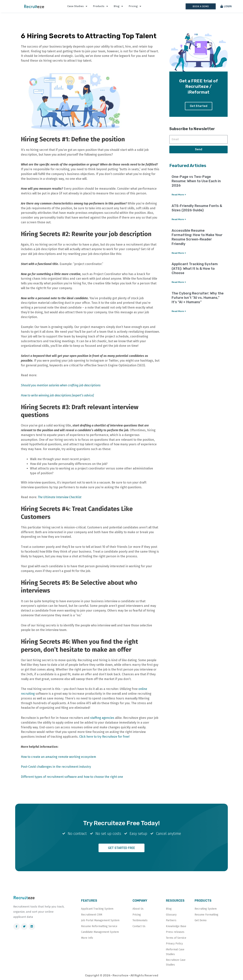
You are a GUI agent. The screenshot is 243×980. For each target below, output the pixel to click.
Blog (118, 6)
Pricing (135, 6)
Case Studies (77, 6)
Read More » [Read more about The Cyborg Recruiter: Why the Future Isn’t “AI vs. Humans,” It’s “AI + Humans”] (179, 312)
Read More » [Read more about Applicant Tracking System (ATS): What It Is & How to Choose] (179, 283)
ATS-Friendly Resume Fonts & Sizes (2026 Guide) (197, 208)
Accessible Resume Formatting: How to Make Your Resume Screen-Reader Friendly (197, 238)
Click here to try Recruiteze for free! (104, 737)
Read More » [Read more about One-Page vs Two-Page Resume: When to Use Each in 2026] (179, 195)
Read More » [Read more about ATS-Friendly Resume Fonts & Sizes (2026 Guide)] (179, 220)
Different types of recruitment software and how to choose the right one (72, 777)
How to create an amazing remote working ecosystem (58, 757)
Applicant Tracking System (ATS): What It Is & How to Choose (195, 269)
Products (101, 6)
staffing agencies (102, 718)
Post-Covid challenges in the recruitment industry (56, 767)
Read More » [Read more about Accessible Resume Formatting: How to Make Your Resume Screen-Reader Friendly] (179, 253)
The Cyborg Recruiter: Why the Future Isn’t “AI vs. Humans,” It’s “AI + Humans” (198, 298)
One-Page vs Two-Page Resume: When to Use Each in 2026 (196, 182)
